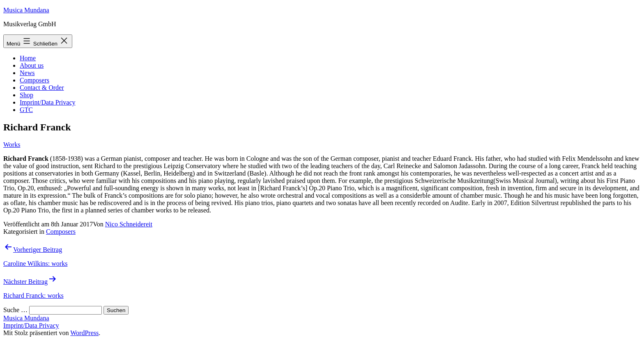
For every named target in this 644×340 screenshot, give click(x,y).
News (27, 73)
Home (28, 58)
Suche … (15, 310)
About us (32, 65)
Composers (34, 80)
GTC (26, 110)
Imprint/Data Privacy (48, 102)
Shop (26, 95)
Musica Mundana (26, 10)
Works (12, 145)
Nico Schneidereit (129, 224)
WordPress (84, 333)
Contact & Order (42, 88)
